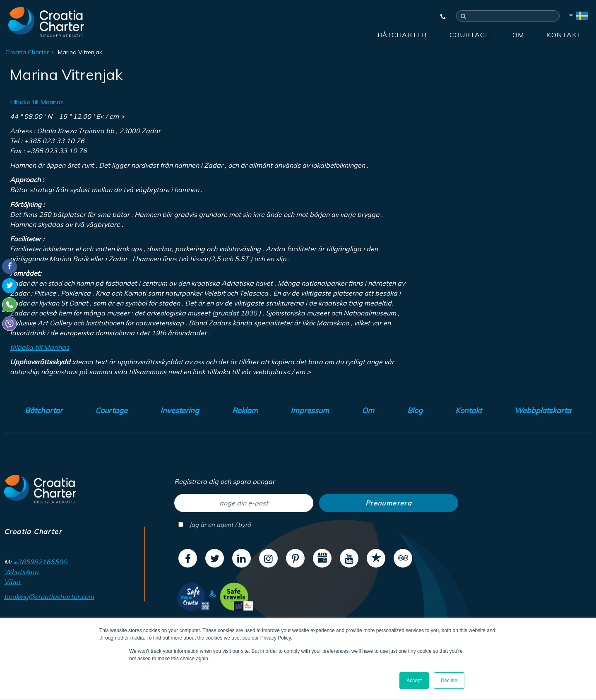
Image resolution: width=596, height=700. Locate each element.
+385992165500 (40, 562)
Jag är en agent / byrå (215, 525)
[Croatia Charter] (46, 22)
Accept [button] (414, 681)
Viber (12, 582)
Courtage (470, 35)
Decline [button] (449, 681)
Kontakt (564, 35)
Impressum (310, 410)
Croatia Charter (27, 52)
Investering (180, 410)
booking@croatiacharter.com (49, 597)
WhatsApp (21, 572)
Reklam (245, 410)
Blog (415, 410)
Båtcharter (402, 35)
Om (518, 35)
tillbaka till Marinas (37, 102)
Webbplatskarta (543, 410)
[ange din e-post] (244, 503)
